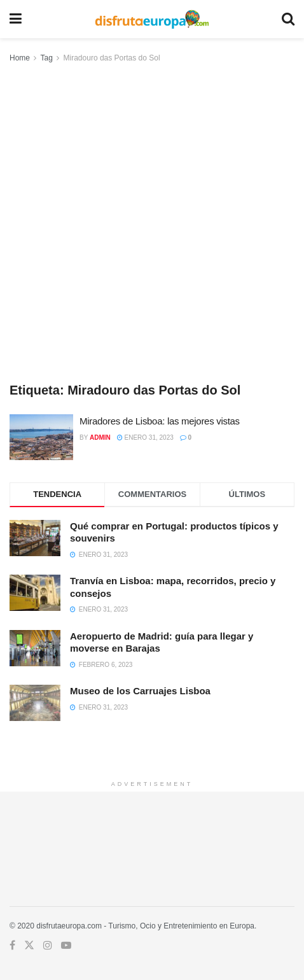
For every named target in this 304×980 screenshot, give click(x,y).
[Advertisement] (152, 223)
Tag (46, 58)
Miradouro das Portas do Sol (112, 58)
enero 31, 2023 (145, 437)
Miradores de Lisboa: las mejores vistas (160, 421)
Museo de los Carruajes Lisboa (140, 691)
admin (100, 437)
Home (20, 58)
